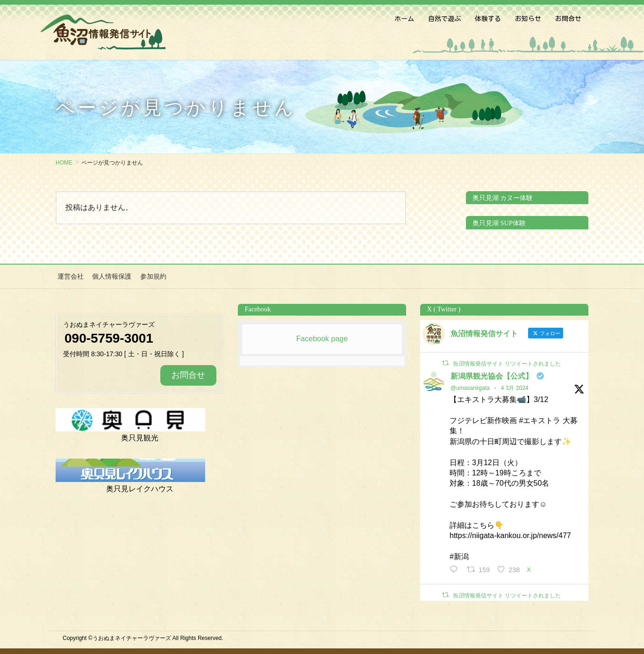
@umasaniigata (470, 387)
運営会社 (69, 276)
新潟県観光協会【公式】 (492, 375)
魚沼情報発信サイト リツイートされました (507, 362)
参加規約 (148, 276)
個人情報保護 (108, 276)
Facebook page (322, 337)
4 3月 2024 (515, 387)
